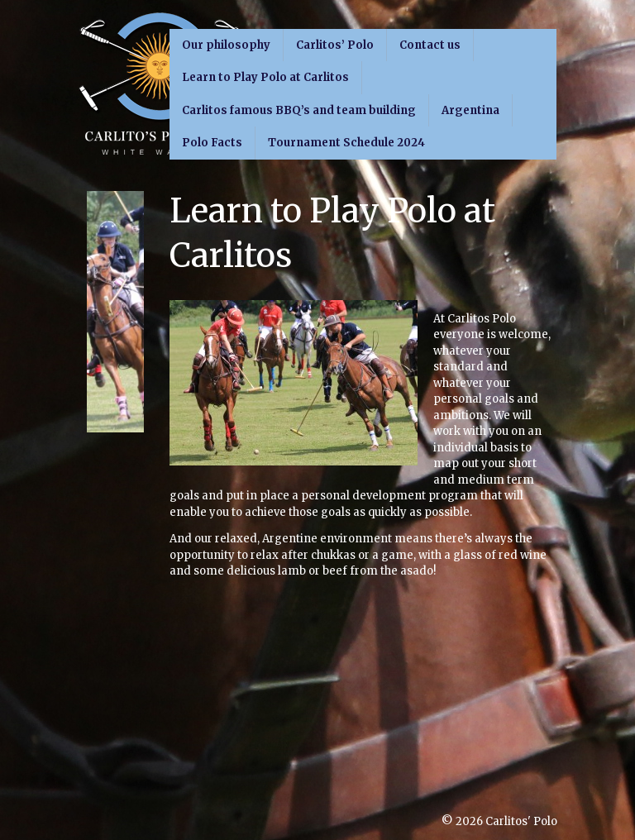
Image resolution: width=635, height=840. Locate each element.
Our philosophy (226, 45)
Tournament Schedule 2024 (346, 143)
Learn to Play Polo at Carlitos (265, 77)
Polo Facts (212, 143)
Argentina (470, 110)
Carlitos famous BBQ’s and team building (299, 110)
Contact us (430, 45)
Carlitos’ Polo (335, 45)
